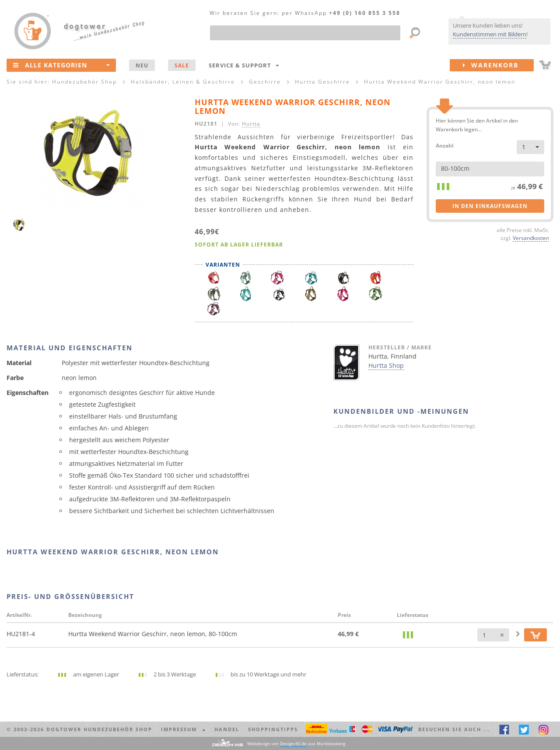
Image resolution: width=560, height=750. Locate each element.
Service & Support (244, 65)
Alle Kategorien (61, 65)
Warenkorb (498, 65)
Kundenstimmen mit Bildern (490, 34)
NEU (142, 65)
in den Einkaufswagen (490, 206)
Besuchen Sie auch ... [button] (454, 729)
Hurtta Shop (386, 365)
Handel (227, 729)
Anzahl (445, 145)
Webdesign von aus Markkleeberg (296, 744)
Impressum (183, 729)
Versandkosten (531, 238)
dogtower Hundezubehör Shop (99, 729)
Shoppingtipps (273, 729)
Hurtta (251, 123)
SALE (182, 65)
